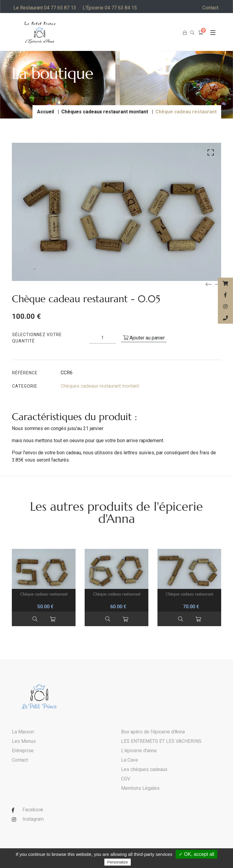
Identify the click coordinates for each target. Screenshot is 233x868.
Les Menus (24, 741)
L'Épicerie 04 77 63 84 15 (110, 8)
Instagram (33, 819)
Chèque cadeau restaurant (44, 594)
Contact (212, 8)
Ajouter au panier (144, 338)
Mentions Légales (140, 788)
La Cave (130, 760)
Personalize (118, 862)
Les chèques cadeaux (144, 769)
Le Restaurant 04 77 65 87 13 (45, 8)
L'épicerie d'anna (139, 751)
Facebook (33, 810)
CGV (126, 779)
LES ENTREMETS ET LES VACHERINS (161, 741)
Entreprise (23, 751)
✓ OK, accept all (196, 854)
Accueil (46, 112)
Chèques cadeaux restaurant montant (105, 112)
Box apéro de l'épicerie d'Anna (153, 732)
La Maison (23, 732)
